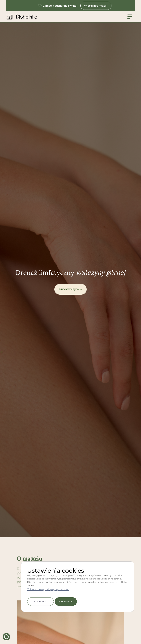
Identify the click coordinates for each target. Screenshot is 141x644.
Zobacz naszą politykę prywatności (48, 589)
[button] (130, 17)
